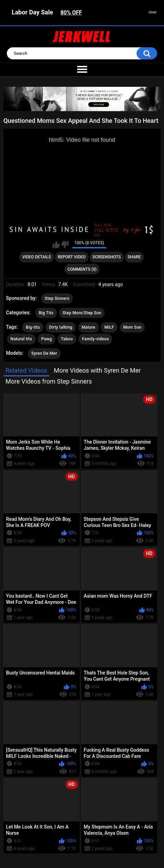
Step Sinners (57, 298)
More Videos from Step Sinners (49, 381)
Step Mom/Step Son (82, 313)
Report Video (72, 257)
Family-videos (96, 339)
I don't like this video (65, 245)
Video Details (37, 257)
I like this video (56, 245)
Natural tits (21, 339)
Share (134, 257)
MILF (109, 327)
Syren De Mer (44, 353)
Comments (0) (82, 269)
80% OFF (71, 13)
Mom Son (132, 327)
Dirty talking (61, 327)
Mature (89, 327)
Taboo (67, 339)
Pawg (46, 339)
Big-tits (33, 327)
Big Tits (46, 313)
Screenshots (107, 257)
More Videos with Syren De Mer (97, 370)
